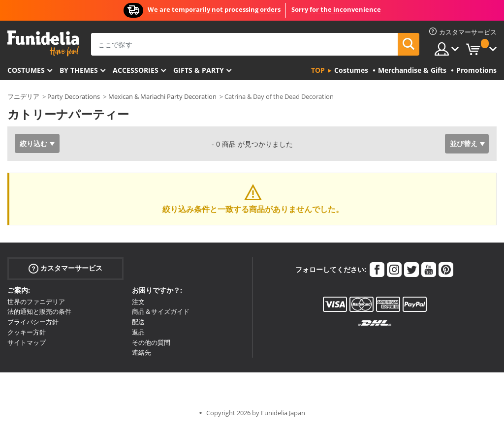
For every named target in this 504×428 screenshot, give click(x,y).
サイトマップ (27, 342)
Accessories (136, 70)
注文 (138, 302)
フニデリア (23, 96)
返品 (138, 332)
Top (318, 70)
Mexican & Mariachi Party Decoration (162, 96)
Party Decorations (74, 96)
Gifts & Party (199, 70)
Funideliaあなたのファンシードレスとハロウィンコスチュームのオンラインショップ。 (43, 44)
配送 (138, 322)
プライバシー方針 (33, 322)
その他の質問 (151, 342)
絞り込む (33, 143)
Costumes (26, 70)
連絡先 (142, 352)
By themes (79, 70)
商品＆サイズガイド (161, 311)
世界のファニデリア (36, 302)
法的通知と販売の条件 (39, 311)
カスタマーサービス (65, 268)
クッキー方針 (27, 332)
